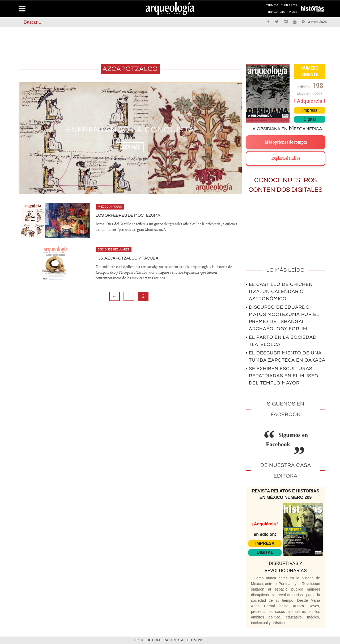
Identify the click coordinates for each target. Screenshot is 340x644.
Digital (310, 119)
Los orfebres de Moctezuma (128, 215)
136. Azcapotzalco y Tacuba (127, 258)
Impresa (310, 110)
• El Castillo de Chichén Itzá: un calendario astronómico (279, 292)
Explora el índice (286, 158)
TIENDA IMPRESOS (282, 6)
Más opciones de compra (286, 142)
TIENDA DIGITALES (282, 13)
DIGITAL (265, 552)
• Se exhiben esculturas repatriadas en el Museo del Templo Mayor (282, 376)
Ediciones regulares (114, 250)
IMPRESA (265, 543)
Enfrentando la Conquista (130, 130)
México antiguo (110, 207)
